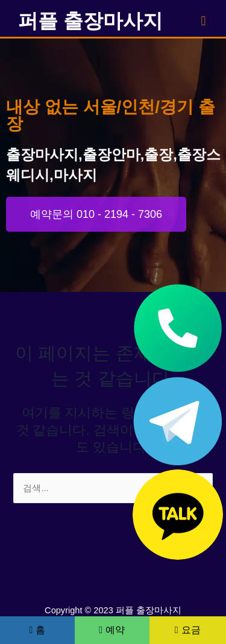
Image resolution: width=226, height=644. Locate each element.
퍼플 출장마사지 (90, 21)
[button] (203, 21)
